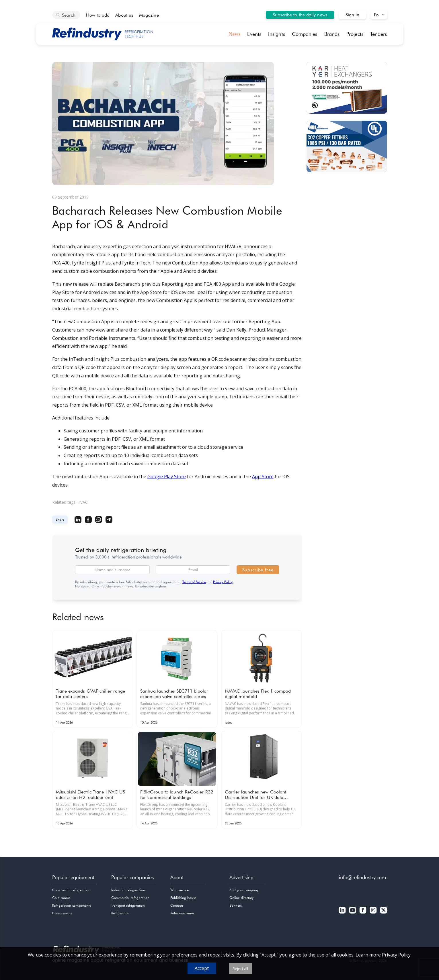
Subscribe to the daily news (300, 15)
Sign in (353, 15)
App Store (263, 477)
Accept (202, 968)
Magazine (149, 15)
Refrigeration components (72, 905)
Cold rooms (61, 898)
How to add (98, 15)
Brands (332, 34)
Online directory (242, 898)
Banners (236, 905)
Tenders (379, 34)
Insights (277, 34)
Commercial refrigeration (71, 890)
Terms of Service (194, 582)
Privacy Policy (223, 582)
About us (124, 15)
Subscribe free (258, 570)
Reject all (240, 969)
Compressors (62, 913)
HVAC (83, 502)
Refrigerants (120, 913)
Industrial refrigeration (128, 890)
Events (254, 34)
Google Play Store (167, 477)
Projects (355, 34)
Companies (305, 34)
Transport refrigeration (128, 905)
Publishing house (184, 898)
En (376, 15)
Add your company (244, 890)
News (234, 34)
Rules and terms (183, 913)
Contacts (177, 905)
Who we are (180, 890)
